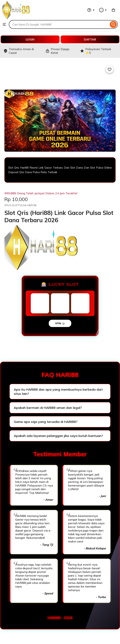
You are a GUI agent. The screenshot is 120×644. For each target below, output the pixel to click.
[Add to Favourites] (110, 69)
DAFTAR (90, 39)
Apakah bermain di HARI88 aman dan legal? (48, 408)
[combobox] (59, 24)
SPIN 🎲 (60, 323)
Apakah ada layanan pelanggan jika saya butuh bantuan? (58, 436)
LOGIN (30, 39)
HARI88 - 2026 (60, 618)
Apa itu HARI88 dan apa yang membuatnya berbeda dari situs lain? (58, 392)
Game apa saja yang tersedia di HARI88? (46, 422)
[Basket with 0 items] (113, 10)
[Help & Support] (91, 10)
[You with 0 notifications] (103, 10)
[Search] (113, 24)
